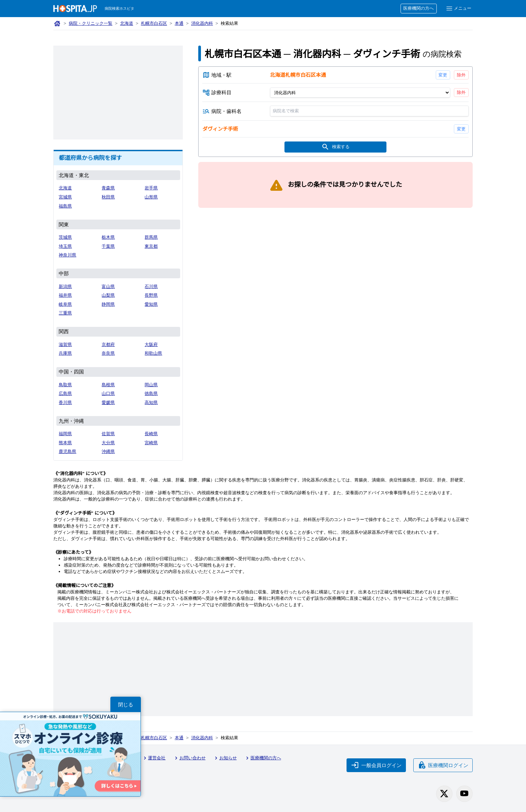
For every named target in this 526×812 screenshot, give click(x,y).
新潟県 (65, 286)
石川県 (151, 286)
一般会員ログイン (376, 765)
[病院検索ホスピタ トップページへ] (75, 9)
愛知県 (151, 304)
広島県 (65, 393)
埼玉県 (65, 246)
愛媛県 (108, 402)
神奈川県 (67, 255)
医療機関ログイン (443, 765)
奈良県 (108, 353)
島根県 (108, 385)
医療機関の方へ (418, 8)
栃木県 (108, 237)
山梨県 (108, 295)
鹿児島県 (67, 451)
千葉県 (108, 246)
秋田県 (108, 197)
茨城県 (65, 237)
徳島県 (151, 393)
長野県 (151, 295)
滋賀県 (65, 344)
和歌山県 (153, 353)
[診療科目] (360, 93)
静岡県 (108, 304)
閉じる (126, 705)
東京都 (151, 246)
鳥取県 (65, 385)
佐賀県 (108, 434)
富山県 (108, 286)
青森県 (108, 188)
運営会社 (154, 758)
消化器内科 (202, 23)
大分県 (108, 443)
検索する (335, 147)
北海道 (127, 23)
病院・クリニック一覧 (91, 23)
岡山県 (151, 385)
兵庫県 (65, 353)
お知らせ (225, 758)
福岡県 (65, 434)
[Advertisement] (118, 93)
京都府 (108, 344)
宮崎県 (151, 443)
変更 (443, 75)
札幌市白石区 (154, 23)
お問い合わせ (189, 758)
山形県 (151, 197)
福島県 (65, 206)
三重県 (65, 313)
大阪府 (151, 344)
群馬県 (151, 237)
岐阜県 (65, 304)
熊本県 (65, 443)
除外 (461, 75)
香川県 (65, 402)
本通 (179, 23)
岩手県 (151, 188)
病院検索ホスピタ (119, 8)
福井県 (65, 295)
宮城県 (65, 197)
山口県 (108, 393)
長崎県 (151, 434)
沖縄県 (108, 451)
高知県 (151, 402)
